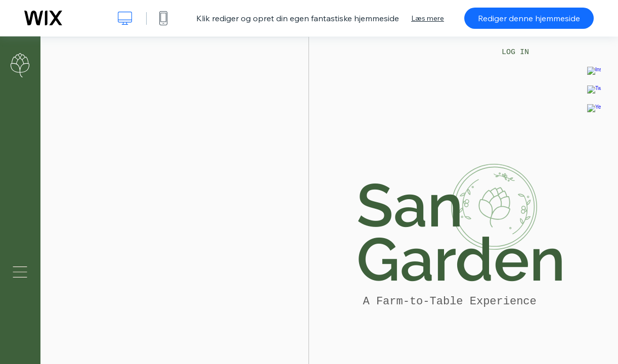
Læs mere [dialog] (428, 18)
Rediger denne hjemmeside (529, 18)
